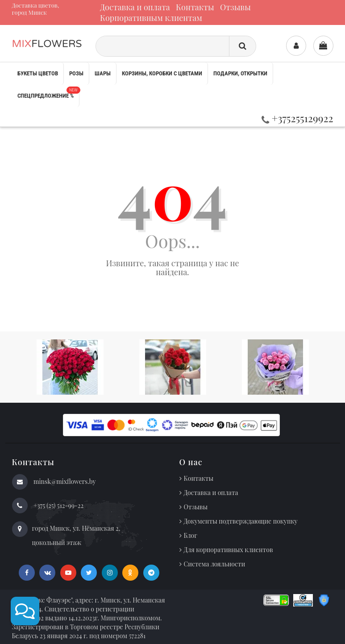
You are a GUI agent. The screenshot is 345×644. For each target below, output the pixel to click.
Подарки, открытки (240, 73)
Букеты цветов (38, 73)
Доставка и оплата (135, 7)
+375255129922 (297, 118)
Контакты (195, 7)
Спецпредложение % (48, 93)
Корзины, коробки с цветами (162, 73)
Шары (103, 73)
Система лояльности (215, 564)
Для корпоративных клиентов (229, 550)
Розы (76, 73)
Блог (191, 535)
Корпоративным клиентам (151, 18)
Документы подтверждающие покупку (241, 521)
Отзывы (235, 7)
